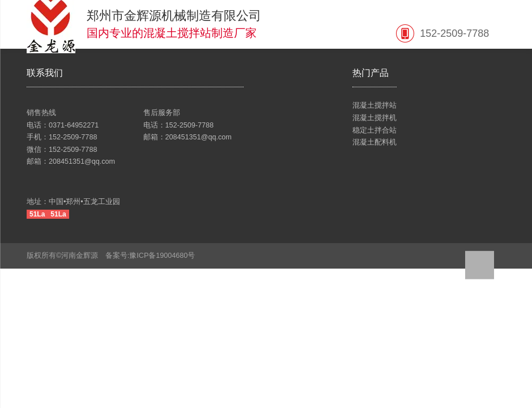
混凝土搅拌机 (374, 118)
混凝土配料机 (374, 142)
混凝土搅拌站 (374, 105)
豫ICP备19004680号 (166, 256)
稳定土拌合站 (374, 130)
